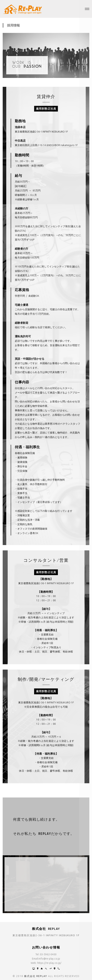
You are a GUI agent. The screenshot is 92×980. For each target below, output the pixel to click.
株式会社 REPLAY (36, 976)
